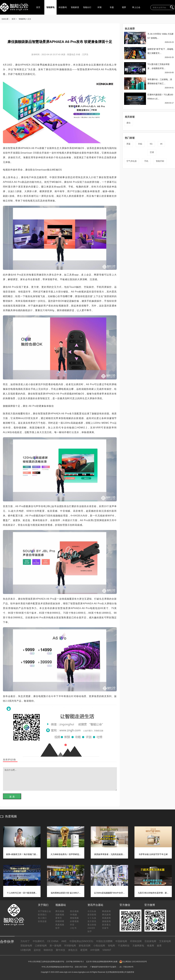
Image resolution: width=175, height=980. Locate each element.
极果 (159, 946)
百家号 (105, 928)
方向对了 (25, 941)
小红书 (73, 928)
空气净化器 (132, 161)
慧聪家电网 (26, 946)
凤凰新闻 (106, 918)
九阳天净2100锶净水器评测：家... (153, 893)
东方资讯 (92, 921)
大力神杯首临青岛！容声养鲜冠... (66, 854)
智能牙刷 (160, 161)
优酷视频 (60, 915)
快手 (58, 928)
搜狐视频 (74, 918)
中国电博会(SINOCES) (81, 941)
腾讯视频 (60, 911)
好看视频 (74, 921)
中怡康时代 (38, 941)
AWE (64, 941)
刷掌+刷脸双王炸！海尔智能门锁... (22, 854)
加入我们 (42, 918)
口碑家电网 (41, 946)
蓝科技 (37, 950)
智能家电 (50, 7)
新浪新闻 (92, 915)
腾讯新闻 (106, 915)
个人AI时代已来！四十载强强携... (22, 893)
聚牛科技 (61, 950)
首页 (38, 7)
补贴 (140, 144)
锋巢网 (150, 946)
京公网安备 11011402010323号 (133, 962)
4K (161, 144)
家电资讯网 (85, 946)
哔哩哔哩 (60, 921)
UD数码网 (26, 950)
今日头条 (92, 911)
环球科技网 (136, 941)
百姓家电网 (150, 941)
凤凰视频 (60, 925)
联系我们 (42, 915)
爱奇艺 (59, 918)
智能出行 (87, 7)
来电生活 (73, 950)
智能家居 (75, 7)
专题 (112, 7)
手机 (146, 161)
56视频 (73, 915)
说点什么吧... (60, 779)
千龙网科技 (124, 946)
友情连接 (42, 921)
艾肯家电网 (165, 941)
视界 (124, 7)
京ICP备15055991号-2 (75, 962)
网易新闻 (106, 911)
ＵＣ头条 (92, 918)
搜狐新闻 (106, 921)
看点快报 (92, 925)
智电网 (111, 946)
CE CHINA (53, 941)
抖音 (72, 925)
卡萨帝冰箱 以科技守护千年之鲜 (153, 854)
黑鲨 (128, 144)
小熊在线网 (99, 946)
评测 (99, 7)
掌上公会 (136, 7)
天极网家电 (138, 946)
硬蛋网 (84, 950)
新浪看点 (106, 925)
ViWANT (107, 950)
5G (151, 144)
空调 (152, 152)
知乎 (90, 931)
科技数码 (63, 7)
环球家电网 (70, 946)
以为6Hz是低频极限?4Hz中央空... (109, 893)
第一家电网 (55, 946)
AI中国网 (95, 950)
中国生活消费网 (104, 941)
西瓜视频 (74, 911)
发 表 (12, 797)
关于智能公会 (44, 911)
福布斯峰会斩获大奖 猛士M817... (66, 893)
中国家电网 (121, 941)
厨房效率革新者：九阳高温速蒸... (109, 854)
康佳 (128, 123)
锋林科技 (48, 950)
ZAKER (91, 928)
